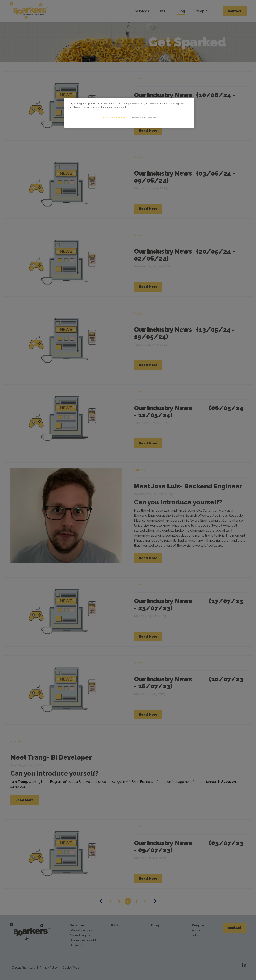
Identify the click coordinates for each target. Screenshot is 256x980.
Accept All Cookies (144, 118)
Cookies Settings (114, 118)
